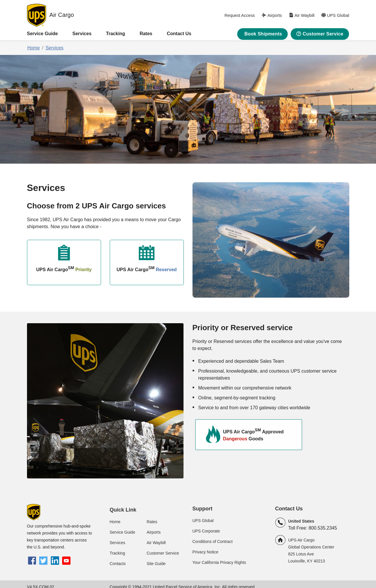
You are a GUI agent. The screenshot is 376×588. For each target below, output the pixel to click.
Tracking (116, 34)
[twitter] (43, 561)
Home (34, 48)
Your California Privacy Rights (219, 562)
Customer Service (163, 553)
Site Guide (156, 564)
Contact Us (179, 34)
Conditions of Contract (213, 541)
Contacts (118, 564)
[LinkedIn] (55, 561)
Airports (154, 532)
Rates (146, 34)
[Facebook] (32, 561)
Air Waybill (156, 543)
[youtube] (66, 561)
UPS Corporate (206, 531)
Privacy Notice (205, 552)
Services (82, 34)
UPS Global (203, 521)
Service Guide (43, 34)
